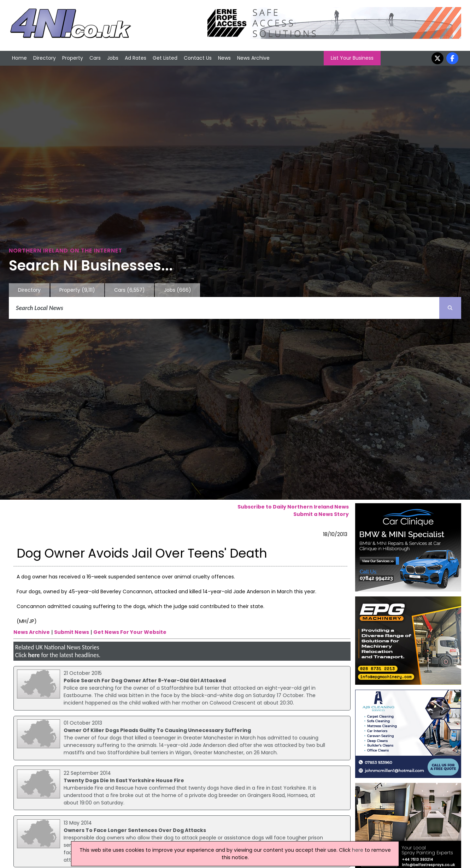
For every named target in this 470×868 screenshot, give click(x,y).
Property (73, 58)
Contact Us (198, 58)
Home (19, 58)
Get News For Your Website (130, 632)
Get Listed (165, 58)
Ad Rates (136, 58)
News (224, 58)
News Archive (253, 58)
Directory (45, 58)
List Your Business (352, 58)
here (34, 655)
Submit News (72, 632)
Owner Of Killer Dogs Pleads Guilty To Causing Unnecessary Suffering (157, 730)
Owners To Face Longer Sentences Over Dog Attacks (135, 830)
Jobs (113, 58)
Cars (95, 58)
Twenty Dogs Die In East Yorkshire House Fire (124, 780)
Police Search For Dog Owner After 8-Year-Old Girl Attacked (145, 680)
